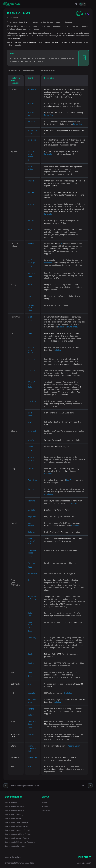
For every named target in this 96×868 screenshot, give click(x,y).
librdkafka (32, 89)
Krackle (31, 734)
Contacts (46, 810)
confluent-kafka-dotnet (32, 350)
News (45, 802)
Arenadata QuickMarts (15, 810)
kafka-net (31, 359)
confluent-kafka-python (32, 154)
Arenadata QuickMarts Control (18, 834)
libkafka (31, 104)
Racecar (31, 489)
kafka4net (32, 401)
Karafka (31, 469)
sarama (31, 244)
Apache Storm (74, 746)
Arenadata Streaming (14, 814)
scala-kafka (32, 757)
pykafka (31, 181)
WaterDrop (32, 480)
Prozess (31, 563)
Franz (30, 767)
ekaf (29, 296)
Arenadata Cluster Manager (17, 822)
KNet (30, 317)
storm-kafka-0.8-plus (32, 748)
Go (61, 244)
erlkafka (31, 305)
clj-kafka (31, 440)
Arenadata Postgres (14, 818)
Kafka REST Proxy (30, 625)
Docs (30, 160)
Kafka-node (32, 532)
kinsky (30, 447)
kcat (29, 684)
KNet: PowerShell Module (69, 327)
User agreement (84, 863)
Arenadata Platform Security (17, 826)
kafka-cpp (32, 140)
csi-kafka (31, 122)
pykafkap (31, 221)
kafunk (30, 422)
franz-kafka (32, 574)
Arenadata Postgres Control (17, 838)
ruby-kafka (48, 494)
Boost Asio (49, 115)
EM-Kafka (31, 510)
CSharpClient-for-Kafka (32, 385)
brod (30, 230)
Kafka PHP (32, 715)
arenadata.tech (14, 857)
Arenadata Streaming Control (17, 830)
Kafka (30, 672)
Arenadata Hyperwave (15, 806)
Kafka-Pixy (32, 638)
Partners (46, 806)
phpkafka (31, 693)
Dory (30, 580)
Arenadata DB (11, 802)
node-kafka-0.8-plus (32, 541)
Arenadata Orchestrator (15, 846)
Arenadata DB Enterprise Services (20, 842)
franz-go (31, 273)
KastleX (31, 663)
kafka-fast (32, 431)
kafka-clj (31, 461)
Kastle (30, 654)
